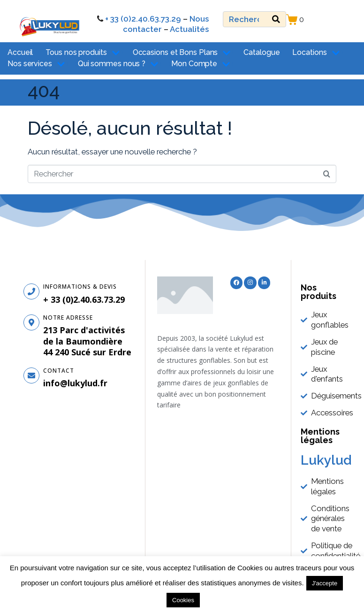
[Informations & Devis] (31, 291)
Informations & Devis (80, 287)
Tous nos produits (83, 53)
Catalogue (262, 52)
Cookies (183, 600)
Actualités (189, 29)
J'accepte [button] (325, 583)
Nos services (36, 64)
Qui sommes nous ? (118, 64)
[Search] (276, 19)
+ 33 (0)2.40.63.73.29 (143, 19)
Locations (316, 53)
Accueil (20, 52)
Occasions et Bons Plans (182, 53)
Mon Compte (201, 64)
